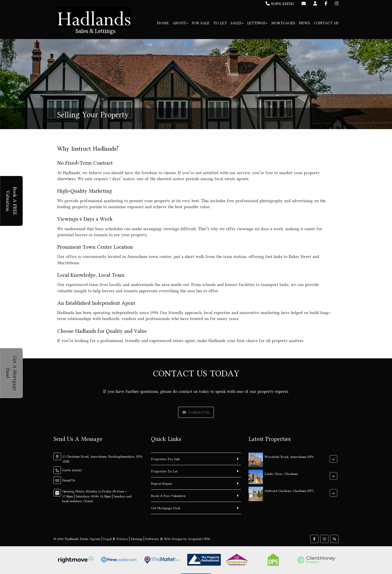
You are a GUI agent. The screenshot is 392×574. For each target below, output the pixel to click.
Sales (237, 23)
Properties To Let (164, 471)
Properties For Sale (165, 459)
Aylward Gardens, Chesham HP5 (289, 491)
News (304, 23)
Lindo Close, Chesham (281, 474)
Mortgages (283, 23)
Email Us (69, 480)
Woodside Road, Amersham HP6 (289, 457)
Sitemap (137, 539)
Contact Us (326, 23)
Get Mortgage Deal (165, 508)
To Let (220, 23)
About (180, 23)
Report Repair (162, 483)
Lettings (257, 23)
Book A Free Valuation (168, 496)
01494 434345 (280, 4)
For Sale (201, 23)
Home (163, 23)
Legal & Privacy (116, 539)
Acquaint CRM (199, 539)
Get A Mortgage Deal (12, 373)
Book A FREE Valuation (12, 201)
